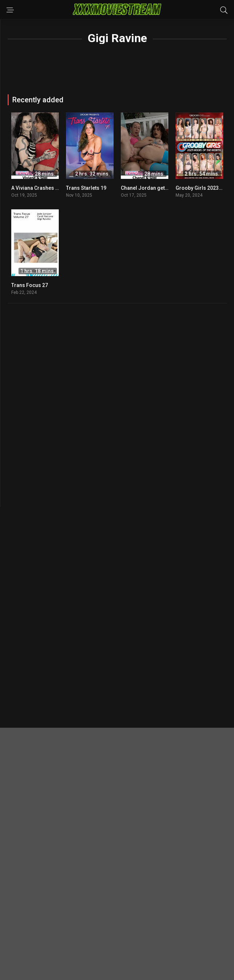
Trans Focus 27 (30, 285)
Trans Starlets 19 (86, 188)
